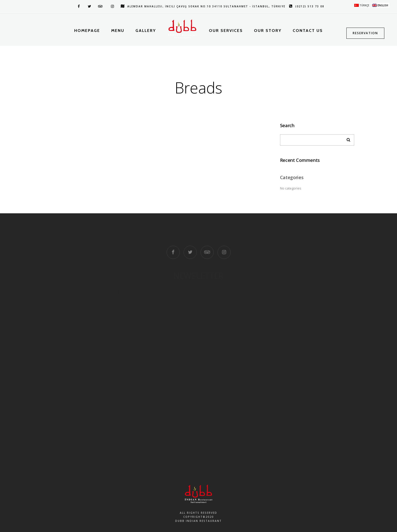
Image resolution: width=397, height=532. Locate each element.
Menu (118, 31)
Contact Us (308, 31)
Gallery (146, 31)
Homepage (87, 31)
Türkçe (364, 5)
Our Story (268, 31)
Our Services (226, 31)
